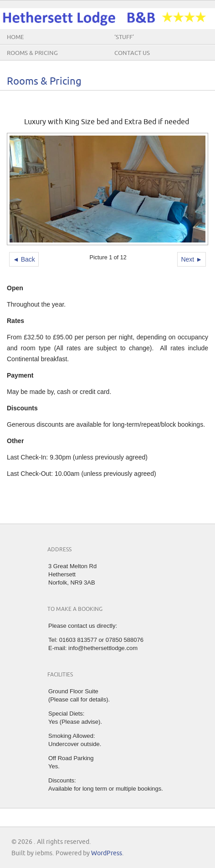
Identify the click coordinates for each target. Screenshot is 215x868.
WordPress (107, 853)
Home (15, 37)
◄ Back (24, 259)
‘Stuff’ (124, 37)
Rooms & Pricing (32, 53)
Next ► (192, 259)
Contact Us (132, 53)
